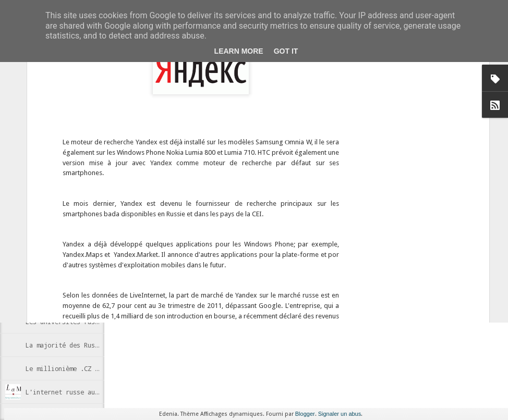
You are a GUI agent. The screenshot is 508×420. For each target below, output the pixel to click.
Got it (286, 51)
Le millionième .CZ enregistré (78, 368)
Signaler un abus (340, 414)
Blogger (305, 414)
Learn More (239, 51)
